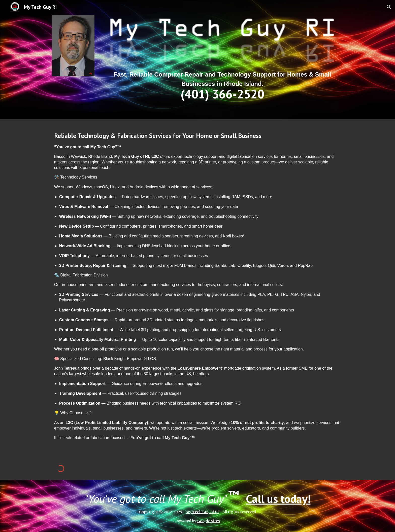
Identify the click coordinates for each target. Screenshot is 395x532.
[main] (222, 85)
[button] (389, 7)
